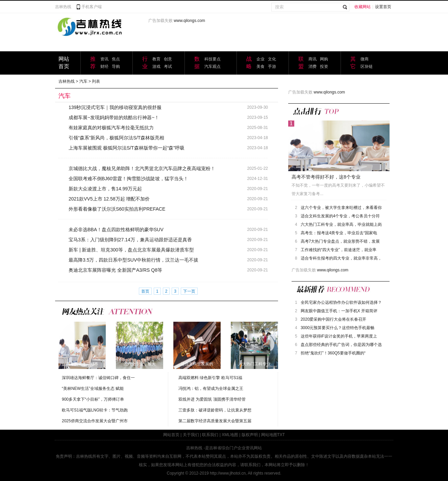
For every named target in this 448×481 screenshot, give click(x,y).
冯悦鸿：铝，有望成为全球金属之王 (211, 389)
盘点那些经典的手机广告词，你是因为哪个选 (341, 345)
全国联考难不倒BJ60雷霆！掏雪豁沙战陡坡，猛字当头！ (128, 179)
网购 (324, 59)
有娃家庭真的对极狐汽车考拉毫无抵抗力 (111, 128)
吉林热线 (63, 7)
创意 (168, 59)
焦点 (116, 59)
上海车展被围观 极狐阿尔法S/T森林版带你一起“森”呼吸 (127, 148)
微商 (365, 59)
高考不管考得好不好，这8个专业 (326, 177)
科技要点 (213, 59)
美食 (260, 66)
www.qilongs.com (189, 21)
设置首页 (383, 7)
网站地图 (269, 435)
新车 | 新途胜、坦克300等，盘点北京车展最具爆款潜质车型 (131, 250)
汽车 (83, 81)
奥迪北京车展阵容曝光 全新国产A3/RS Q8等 (115, 270)
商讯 (313, 59)
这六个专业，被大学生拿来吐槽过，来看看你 (341, 208)
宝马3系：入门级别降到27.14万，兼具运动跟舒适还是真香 (130, 240)
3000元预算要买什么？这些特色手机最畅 (338, 328)
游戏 (156, 66)
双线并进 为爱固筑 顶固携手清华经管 (212, 399)
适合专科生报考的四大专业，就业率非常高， (341, 258)
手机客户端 (92, 7)
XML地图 (230, 435)
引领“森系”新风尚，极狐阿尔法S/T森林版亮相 (116, 138)
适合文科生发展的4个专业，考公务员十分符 (340, 216)
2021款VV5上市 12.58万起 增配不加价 (109, 199)
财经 (104, 66)
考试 (168, 66)
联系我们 (210, 435)
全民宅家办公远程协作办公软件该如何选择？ (341, 302)
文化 (272, 59)
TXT (281, 435)
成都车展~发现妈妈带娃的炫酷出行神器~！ (114, 117)
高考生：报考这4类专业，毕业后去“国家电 (339, 233)
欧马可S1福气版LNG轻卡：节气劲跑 (95, 410)
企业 (260, 59)
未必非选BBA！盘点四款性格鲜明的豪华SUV (116, 230)
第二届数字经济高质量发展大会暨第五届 (215, 421)
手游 (272, 66)
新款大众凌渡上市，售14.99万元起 (105, 189)
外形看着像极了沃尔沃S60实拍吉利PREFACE (117, 209)
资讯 (104, 59)
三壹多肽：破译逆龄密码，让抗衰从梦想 (215, 410)
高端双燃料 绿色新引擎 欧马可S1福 (210, 378)
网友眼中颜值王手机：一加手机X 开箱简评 (339, 311)
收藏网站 (363, 7)
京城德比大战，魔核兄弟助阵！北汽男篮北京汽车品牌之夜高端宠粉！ (142, 168)
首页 (145, 291)
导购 (116, 66)
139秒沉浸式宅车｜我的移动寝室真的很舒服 (115, 107)
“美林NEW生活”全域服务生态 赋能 (93, 389)
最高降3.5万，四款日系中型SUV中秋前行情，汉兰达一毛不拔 (133, 260)
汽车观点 (213, 66)
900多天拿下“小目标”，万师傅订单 (93, 399)
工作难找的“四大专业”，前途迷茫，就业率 (339, 250)
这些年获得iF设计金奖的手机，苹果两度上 (339, 336)
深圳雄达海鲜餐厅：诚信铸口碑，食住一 (98, 378)
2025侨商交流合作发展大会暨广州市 (95, 421)
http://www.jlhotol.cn (228, 473)
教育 (156, 59)
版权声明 (250, 435)
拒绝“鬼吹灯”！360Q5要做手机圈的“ (333, 353)
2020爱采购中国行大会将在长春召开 (334, 319)
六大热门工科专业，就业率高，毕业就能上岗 (341, 224)
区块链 (367, 66)
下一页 (189, 291)
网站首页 (171, 435)
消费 (313, 66)
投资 (324, 66)
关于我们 (191, 435)
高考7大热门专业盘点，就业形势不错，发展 (340, 241)
